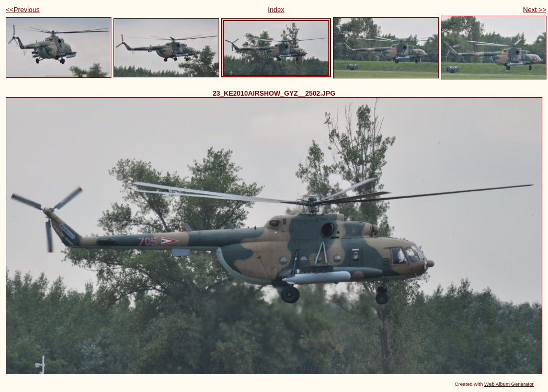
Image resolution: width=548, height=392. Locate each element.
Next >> (535, 10)
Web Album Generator (509, 384)
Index (276, 10)
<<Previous (23, 10)
